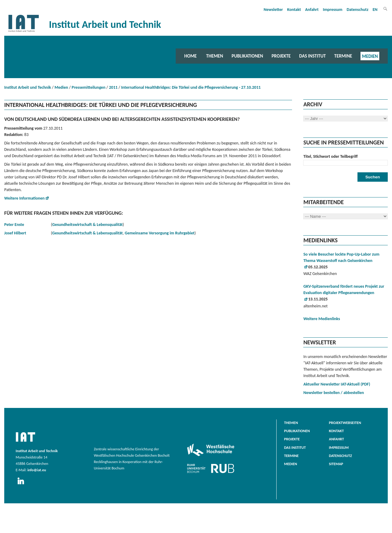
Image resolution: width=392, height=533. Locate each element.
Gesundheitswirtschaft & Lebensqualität (87, 225)
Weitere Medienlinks (322, 319)
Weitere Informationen (24, 198)
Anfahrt (312, 10)
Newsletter (273, 10)
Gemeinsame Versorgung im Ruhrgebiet (160, 233)
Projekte (281, 56)
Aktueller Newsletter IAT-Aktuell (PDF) (337, 384)
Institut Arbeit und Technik (28, 87)
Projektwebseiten (345, 423)
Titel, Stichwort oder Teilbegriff (330, 156)
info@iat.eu (37, 470)
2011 (113, 87)
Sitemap (336, 464)
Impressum (333, 10)
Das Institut (313, 56)
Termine (343, 56)
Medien (370, 56)
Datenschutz (357, 10)
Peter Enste (14, 225)
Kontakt (294, 10)
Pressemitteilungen (89, 87)
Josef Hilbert (15, 233)
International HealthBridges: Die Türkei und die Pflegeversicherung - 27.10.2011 (191, 87)
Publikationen (247, 56)
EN (375, 10)
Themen (215, 56)
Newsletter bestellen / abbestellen (334, 393)
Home (190, 56)
